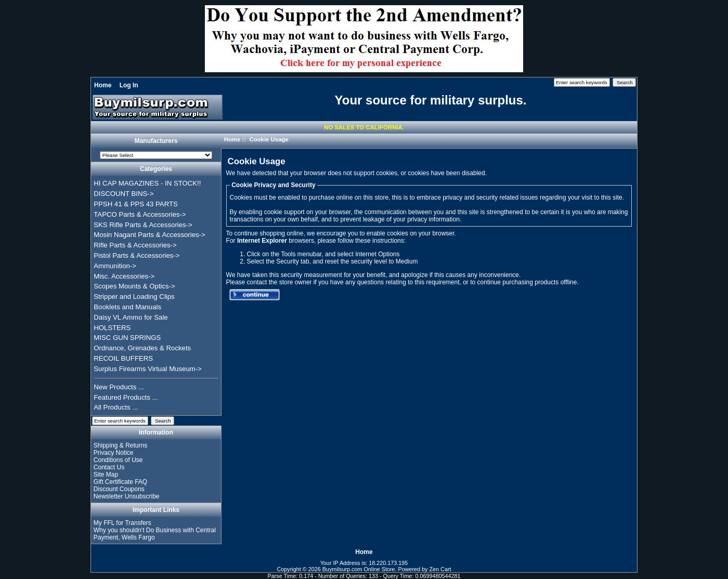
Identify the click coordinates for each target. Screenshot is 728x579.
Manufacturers (156, 141)
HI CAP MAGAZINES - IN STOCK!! (147, 183)
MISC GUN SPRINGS (127, 338)
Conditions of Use (118, 460)
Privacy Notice (114, 453)
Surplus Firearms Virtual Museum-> (148, 369)
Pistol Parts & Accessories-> (136, 255)
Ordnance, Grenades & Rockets (142, 348)
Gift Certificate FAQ (120, 482)
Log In (129, 85)
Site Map (106, 475)
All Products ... (116, 407)
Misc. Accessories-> (124, 276)
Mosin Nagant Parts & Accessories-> (149, 235)
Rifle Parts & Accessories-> (135, 245)
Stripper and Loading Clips (134, 297)
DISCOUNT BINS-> (123, 194)
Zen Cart (440, 569)
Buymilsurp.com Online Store (359, 569)
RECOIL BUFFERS (123, 358)
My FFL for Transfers (122, 523)
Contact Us (109, 467)
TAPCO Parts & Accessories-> (140, 214)
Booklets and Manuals (127, 307)
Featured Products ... (126, 397)
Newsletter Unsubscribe (127, 496)
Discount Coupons (119, 489)
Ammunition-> (115, 266)
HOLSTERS (112, 328)
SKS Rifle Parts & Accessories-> (143, 225)
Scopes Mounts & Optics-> (134, 286)
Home (103, 85)
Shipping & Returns (120, 445)
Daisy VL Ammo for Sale (131, 317)
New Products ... (119, 387)
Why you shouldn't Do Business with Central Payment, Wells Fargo (155, 534)
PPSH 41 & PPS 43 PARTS (136, 204)
